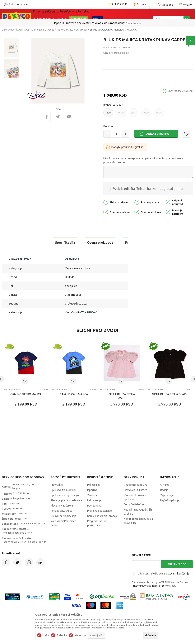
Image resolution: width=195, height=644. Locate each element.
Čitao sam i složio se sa (163, 583)
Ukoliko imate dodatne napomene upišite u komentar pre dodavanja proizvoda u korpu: (143, 160)
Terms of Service (161, 595)
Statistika (62, 635)
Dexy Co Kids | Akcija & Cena (17, 30)
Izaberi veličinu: (113, 105)
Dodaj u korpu (157, 134)
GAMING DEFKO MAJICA (26, 404)
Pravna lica (57, 494)
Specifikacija (18, 242)
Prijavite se (177, 574)
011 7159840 (21, 503)
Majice (60, 30)
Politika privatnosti (62, 520)
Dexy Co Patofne (134, 514)
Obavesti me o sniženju (180, 91)
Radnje (164, 500)
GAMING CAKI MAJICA (74, 404)
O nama (165, 494)
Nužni (46, 635)
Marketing (80, 635)
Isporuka (92, 500)
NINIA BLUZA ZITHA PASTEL (122, 406)
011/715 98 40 (111, 23)
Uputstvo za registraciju (65, 505)
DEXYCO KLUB (79, 14)
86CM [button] (134, 114)
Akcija (62, 14)
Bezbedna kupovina (136, 494)
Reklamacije (94, 510)
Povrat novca (95, 515)
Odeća (51, 30)
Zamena (92, 505)
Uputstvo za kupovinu (64, 500)
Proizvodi (39, 30)
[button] (186, 134)
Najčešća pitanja (170, 510)
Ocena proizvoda (53, 242)
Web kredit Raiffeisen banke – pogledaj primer (148, 189)
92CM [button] (146, 114)
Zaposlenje (167, 505)
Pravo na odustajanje (100, 520)
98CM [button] (159, 114)
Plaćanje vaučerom (62, 515)
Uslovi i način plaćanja (63, 526)
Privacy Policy (139, 595)
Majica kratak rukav (77, 30)
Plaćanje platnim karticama (66, 510)
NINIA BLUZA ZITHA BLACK (170, 404)
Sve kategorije (45, 14)
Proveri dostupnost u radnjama (32, 252)
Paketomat (94, 494)
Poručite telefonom (89, 23)
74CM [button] (108, 114)
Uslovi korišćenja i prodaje (102, 526)
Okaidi (98, 14)
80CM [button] (121, 114)
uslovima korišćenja (178, 583)
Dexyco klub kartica (135, 500)
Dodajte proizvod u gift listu (125, 147)
